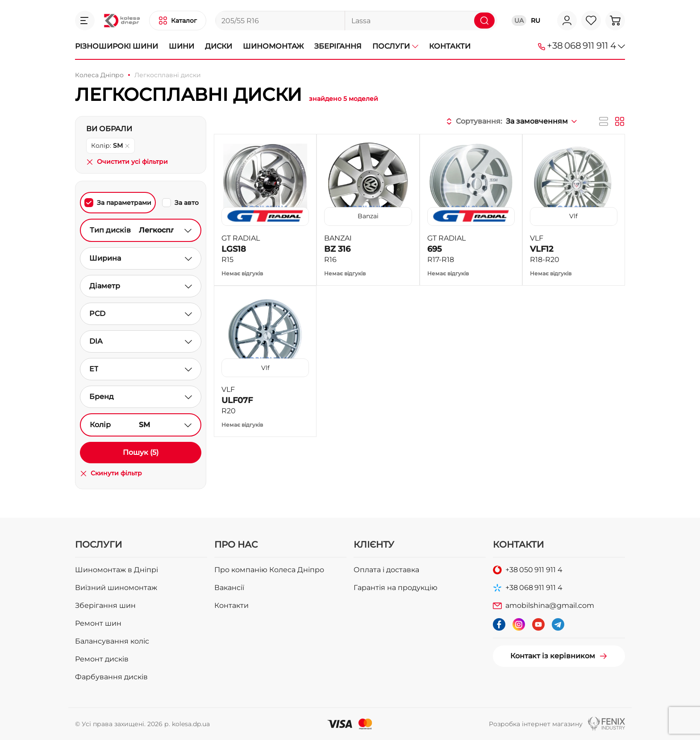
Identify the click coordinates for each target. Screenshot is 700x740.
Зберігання (338, 46)
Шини (181, 46)
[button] (85, 21)
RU (535, 21)
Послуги (395, 46)
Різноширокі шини (117, 46)
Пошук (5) (141, 452)
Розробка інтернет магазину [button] (536, 724)
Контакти (450, 46)
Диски (219, 46)
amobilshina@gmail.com (550, 605)
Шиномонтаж (273, 46)
